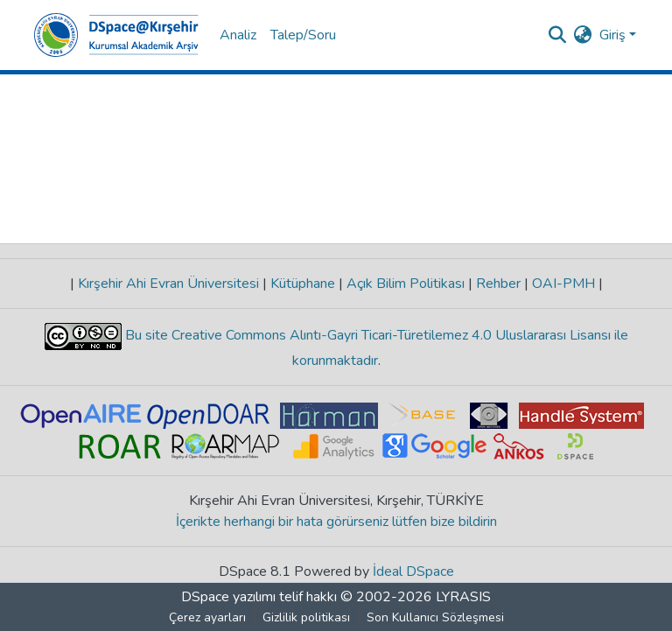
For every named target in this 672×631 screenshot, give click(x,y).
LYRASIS (463, 597)
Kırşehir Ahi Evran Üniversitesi (168, 284)
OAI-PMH (563, 284)
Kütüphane (303, 284)
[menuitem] (583, 35)
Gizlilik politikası (306, 617)
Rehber (498, 284)
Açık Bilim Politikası (406, 284)
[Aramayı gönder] (558, 35)
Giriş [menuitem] (612, 35)
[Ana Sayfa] (116, 35)
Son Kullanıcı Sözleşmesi (435, 617)
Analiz (238, 35)
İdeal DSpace (413, 571)
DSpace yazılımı (228, 597)
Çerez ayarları (207, 617)
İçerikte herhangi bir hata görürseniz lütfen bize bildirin (336, 522)
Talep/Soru (303, 35)
